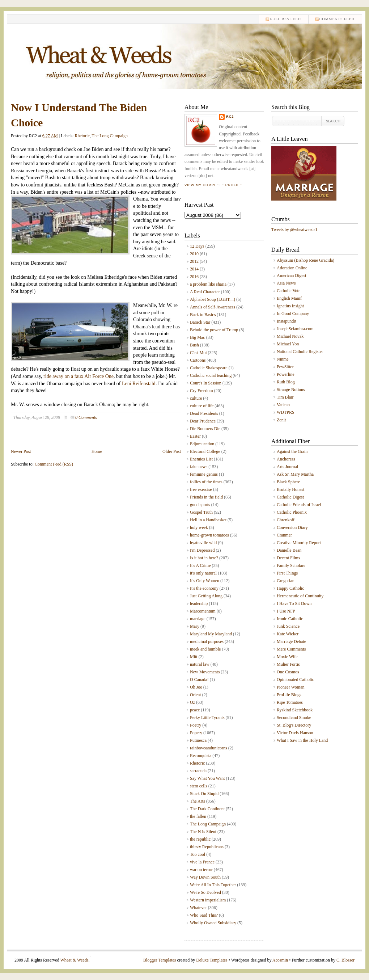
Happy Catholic (290, 588)
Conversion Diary (292, 527)
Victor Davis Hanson (295, 733)
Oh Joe (196, 687)
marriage (198, 619)
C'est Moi (198, 353)
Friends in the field (206, 497)
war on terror (201, 870)
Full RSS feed (285, 19)
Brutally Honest (290, 489)
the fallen (198, 816)
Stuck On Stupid (204, 794)
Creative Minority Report (299, 543)
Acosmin (280, 960)
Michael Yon (288, 344)
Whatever (198, 908)
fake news (199, 467)
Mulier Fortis (288, 664)
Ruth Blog (286, 382)
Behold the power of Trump (214, 330)
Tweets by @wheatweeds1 (294, 230)
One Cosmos (288, 672)
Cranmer (284, 535)
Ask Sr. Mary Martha (295, 474)
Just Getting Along (206, 596)
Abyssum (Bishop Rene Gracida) (306, 260)
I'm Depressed (202, 550)
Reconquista (201, 756)
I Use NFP (286, 611)
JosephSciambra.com (295, 329)
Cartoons (198, 360)
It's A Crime (200, 565)
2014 (194, 269)
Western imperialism (208, 900)
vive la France (202, 862)
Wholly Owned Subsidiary (213, 923)
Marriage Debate (291, 642)
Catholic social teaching (211, 375)
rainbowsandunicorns (209, 748)
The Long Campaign (110, 136)
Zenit (281, 420)
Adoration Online (292, 268)
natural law (200, 664)
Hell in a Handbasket (208, 520)
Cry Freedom (202, 391)
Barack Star (200, 322)
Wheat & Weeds (74, 960)
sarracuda (198, 771)
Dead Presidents (204, 413)
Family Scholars (291, 565)
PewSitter (285, 367)
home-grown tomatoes (209, 535)
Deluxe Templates (212, 960)
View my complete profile (213, 185)
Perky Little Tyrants (207, 718)
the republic (200, 839)
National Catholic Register (300, 352)
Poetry (196, 725)
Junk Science (288, 626)
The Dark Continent (207, 809)
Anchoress (286, 459)
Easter (195, 436)
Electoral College (205, 451)
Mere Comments (291, 649)
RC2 (230, 117)
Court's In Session (206, 383)
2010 (194, 254)
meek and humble (205, 649)
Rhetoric (82, 136)
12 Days (197, 246)
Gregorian (286, 581)
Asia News (286, 283)
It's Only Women (205, 581)
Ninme (283, 359)
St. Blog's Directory (294, 725)
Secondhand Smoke (294, 718)
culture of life (202, 406)
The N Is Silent (203, 832)
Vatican (283, 405)
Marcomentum (203, 611)
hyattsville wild (203, 543)
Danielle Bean (289, 550)
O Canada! (199, 680)
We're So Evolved (205, 892)
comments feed (337, 19)
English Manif (289, 298)
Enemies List (201, 459)
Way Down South (205, 877)
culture (196, 398)
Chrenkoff (286, 520)
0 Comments (86, 417)
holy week (199, 527)
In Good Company (293, 314)
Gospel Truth (201, 512)
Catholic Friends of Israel (299, 505)
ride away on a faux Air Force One (79, 376)
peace (195, 710)
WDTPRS (286, 412)
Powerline (286, 374)
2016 (194, 277)
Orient (196, 695)
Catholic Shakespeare (209, 368)
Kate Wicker (288, 634)
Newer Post (21, 451)
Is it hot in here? (204, 558)
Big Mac (198, 337)
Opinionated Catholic (295, 680)
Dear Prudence (203, 421)
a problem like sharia (208, 284)
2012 (194, 261)
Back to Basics (203, 315)
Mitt (194, 657)
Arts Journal (287, 467)
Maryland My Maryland (211, 634)
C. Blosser (345, 960)
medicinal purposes (207, 642)
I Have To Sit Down (294, 603)
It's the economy (204, 588)
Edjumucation (202, 444)
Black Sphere (288, 482)
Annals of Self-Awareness (213, 307)
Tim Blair (285, 397)
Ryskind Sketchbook (295, 710)
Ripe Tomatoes (290, 702)
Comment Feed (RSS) (54, 464)
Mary (195, 626)
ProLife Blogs (289, 695)
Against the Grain (292, 451)
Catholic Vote (289, 291)
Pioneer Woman (290, 687)
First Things (287, 573)
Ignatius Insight (290, 306)
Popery (196, 733)
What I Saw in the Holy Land (302, 740)
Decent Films (288, 558)
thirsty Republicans (207, 847)
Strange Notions (291, 390)
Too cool (198, 854)
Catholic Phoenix (292, 512)
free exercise (201, 489)
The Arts (198, 801)
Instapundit (287, 321)
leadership (199, 603)
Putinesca (198, 740)
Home (97, 451)
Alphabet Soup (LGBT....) (213, 299)
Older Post (172, 451)
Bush (194, 345)
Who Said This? (204, 915)
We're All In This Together (213, 885)
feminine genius (204, 474)
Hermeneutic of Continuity (300, 596)
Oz (192, 702)
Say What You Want (207, 778)
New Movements (205, 672)
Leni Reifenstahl (139, 384)
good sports (200, 505)
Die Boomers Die (205, 429)
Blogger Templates (160, 960)
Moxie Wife (287, 657)
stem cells (199, 786)
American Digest (292, 276)
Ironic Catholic (290, 619)
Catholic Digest (290, 497)
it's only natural (203, 573)
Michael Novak (290, 336)
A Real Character (205, 292)
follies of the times (206, 482)
